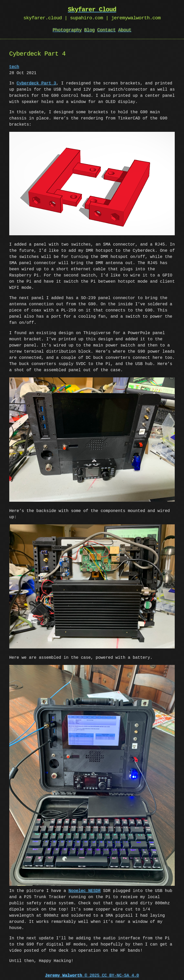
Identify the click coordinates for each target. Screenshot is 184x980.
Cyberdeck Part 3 (37, 83)
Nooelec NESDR (85, 889)
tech (14, 67)
